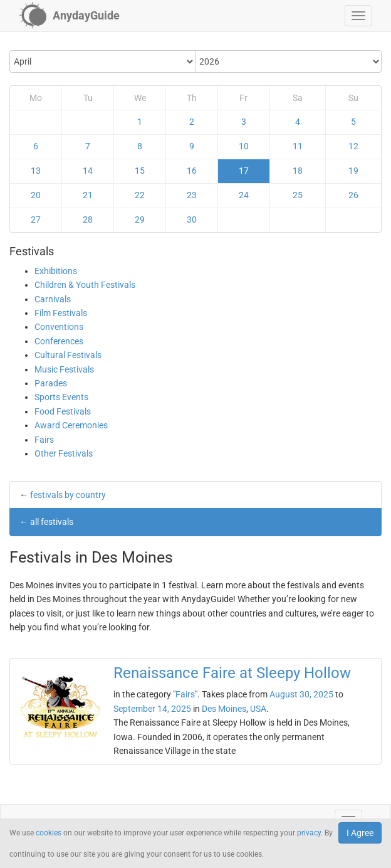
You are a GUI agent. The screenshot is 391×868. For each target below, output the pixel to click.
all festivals (52, 522)
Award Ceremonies (71, 425)
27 (36, 220)
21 (88, 195)
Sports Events (61, 397)
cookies (49, 833)
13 (36, 171)
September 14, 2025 (152, 709)
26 (353, 195)
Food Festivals (63, 411)
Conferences (59, 341)
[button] (358, 16)
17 (244, 171)
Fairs (44, 440)
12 (353, 146)
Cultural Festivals (68, 355)
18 (298, 171)
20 (36, 195)
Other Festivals (64, 453)
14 (88, 171)
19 (353, 171)
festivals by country (68, 495)
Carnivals (53, 299)
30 (192, 220)
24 (244, 195)
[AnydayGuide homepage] (69, 16)
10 (244, 146)
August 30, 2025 (301, 694)
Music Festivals (64, 369)
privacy (309, 833)
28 (88, 220)
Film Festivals (61, 313)
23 (192, 195)
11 (298, 146)
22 (140, 195)
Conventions (59, 327)
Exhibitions (56, 271)
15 (140, 171)
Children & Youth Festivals (85, 285)
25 (298, 195)
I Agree (360, 833)
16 (192, 171)
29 (140, 220)
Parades (51, 383)
